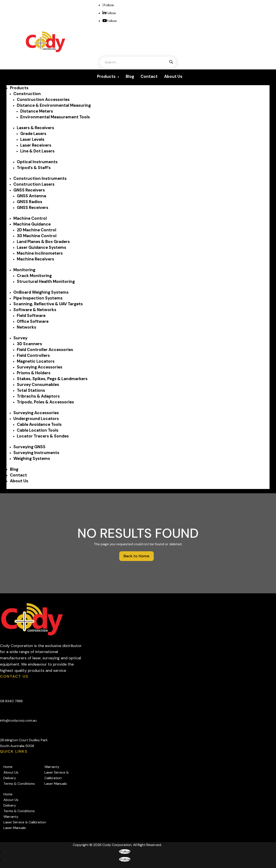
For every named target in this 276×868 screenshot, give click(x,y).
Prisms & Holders (34, 373)
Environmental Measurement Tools (55, 117)
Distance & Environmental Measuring (54, 105)
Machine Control (30, 218)
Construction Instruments (40, 178)
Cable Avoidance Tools (39, 424)
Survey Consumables (38, 385)
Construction (27, 94)
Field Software (31, 316)
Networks (27, 327)
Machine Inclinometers (40, 253)
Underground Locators (36, 419)
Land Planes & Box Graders (43, 242)
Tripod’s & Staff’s (34, 168)
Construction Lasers (34, 184)
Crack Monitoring (34, 276)
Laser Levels (32, 139)
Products (106, 76)
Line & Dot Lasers (37, 151)
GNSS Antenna (31, 196)
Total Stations (31, 390)
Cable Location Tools (38, 430)
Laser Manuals (56, 784)
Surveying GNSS (29, 447)
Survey (20, 338)
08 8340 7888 (11, 701)
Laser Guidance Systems (42, 247)
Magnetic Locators (36, 361)
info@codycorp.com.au (18, 720)
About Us (173, 76)
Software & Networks (35, 310)
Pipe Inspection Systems (38, 298)
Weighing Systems (32, 458)
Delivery (10, 778)
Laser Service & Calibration (25, 822)
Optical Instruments (37, 162)
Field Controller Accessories (45, 350)
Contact (149, 76)
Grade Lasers (33, 134)
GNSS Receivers (29, 190)
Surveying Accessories (40, 367)
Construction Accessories (43, 99)
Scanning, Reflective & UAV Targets (48, 304)
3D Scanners (29, 344)
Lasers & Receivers (35, 128)
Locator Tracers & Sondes (43, 436)
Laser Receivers (36, 145)
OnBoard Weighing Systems (41, 292)
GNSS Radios (30, 202)
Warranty (52, 767)
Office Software (33, 321)
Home (8, 767)
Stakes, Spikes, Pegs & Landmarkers (52, 379)
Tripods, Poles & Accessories (45, 402)
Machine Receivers (35, 259)
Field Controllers (33, 355)
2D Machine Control (37, 230)
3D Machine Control (37, 236)
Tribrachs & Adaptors (38, 396)
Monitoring (24, 270)
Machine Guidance (32, 224)
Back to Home (136, 556)
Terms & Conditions (19, 784)
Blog (130, 76)
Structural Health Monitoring (46, 281)
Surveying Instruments (36, 453)
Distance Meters (37, 111)
